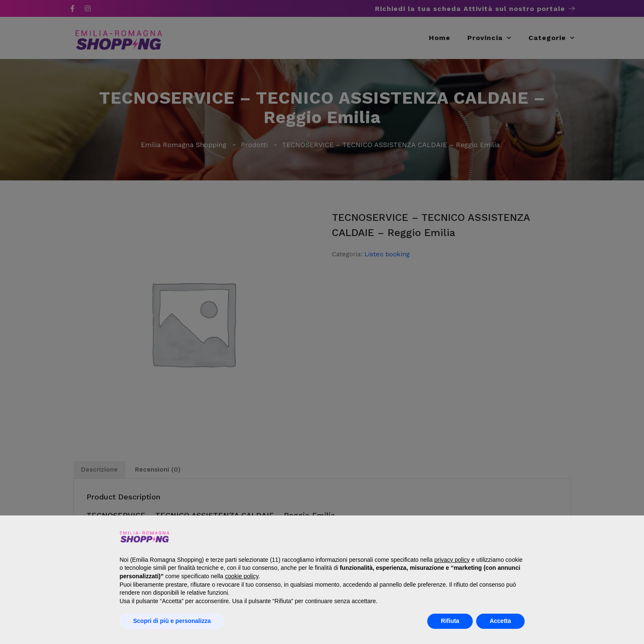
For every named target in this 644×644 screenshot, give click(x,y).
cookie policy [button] (241, 576)
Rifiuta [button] (450, 621)
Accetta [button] (500, 621)
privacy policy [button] (452, 560)
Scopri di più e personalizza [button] (172, 621)
